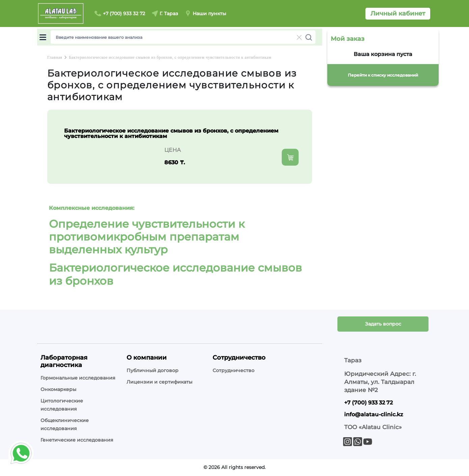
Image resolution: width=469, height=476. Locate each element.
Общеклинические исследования (65, 424)
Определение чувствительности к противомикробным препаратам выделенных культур (147, 237)
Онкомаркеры (58, 389)
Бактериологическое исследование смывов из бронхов (175, 274)
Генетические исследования (77, 440)
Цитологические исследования (62, 405)
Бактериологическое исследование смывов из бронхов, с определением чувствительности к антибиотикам (170, 57)
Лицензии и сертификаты (159, 382)
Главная (55, 57)
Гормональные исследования (78, 378)
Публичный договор (153, 370)
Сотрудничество (233, 370)
